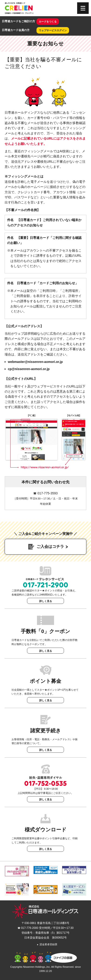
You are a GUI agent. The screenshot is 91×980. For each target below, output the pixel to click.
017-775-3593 (47, 493)
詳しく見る (46, 601)
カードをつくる (48, 22)
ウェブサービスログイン (53, 30)
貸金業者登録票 (47, 944)
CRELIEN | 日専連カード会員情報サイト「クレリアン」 (19, 8)
